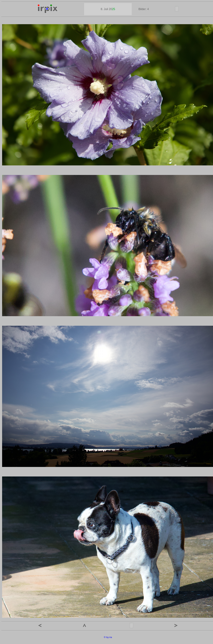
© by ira (108, 637)
